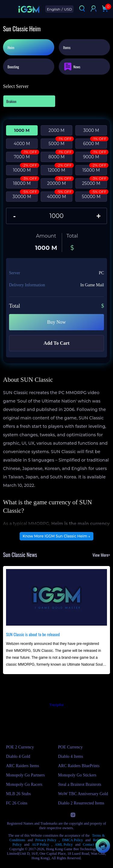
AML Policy (64, 845)
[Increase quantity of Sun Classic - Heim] (99, 216)
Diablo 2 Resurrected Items (81, 803)
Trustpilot (56, 705)
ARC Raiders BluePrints (79, 766)
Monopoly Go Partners (25, 775)
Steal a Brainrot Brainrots (80, 784)
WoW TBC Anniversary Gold (83, 794)
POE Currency (71, 747)
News (72, 67)
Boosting (13, 67)
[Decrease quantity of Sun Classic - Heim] (14, 216)
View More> (101, 555)
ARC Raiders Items (23, 766)
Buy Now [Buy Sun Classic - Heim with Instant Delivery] (57, 322)
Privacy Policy (46, 840)
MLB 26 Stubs (18, 794)
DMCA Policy (72, 840)
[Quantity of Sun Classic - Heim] (56, 216)
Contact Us (91, 845)
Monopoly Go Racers (24, 784)
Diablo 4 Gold (18, 756)
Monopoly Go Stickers (77, 775)
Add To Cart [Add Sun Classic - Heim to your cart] (56, 343)
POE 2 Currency (20, 747)
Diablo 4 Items (71, 756)
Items (67, 47)
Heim (11, 47)
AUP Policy (40, 845)
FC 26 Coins (17, 803)
